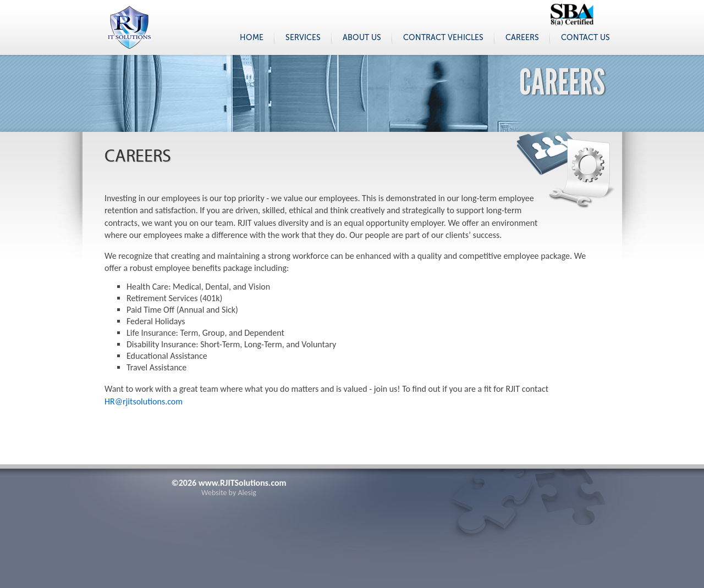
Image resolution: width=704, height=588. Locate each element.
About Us (362, 38)
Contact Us (585, 38)
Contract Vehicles (443, 38)
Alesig (247, 493)
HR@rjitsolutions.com (144, 401)
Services (303, 38)
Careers (522, 38)
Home (252, 38)
